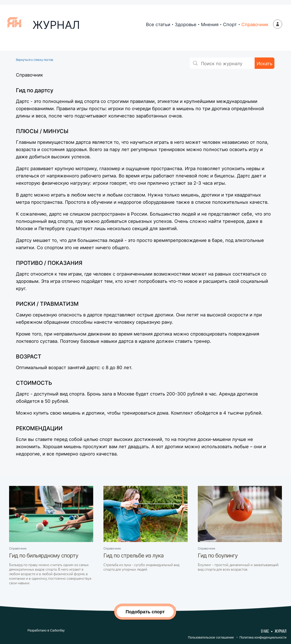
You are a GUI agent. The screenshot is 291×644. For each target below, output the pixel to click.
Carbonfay (57, 630)
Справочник (255, 25)
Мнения (210, 25)
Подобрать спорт (145, 612)
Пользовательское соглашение (211, 637)
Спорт (230, 25)
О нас (265, 632)
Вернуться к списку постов (34, 60)
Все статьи (158, 25)
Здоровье (186, 25)
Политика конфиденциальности (263, 637)
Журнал (281, 632)
